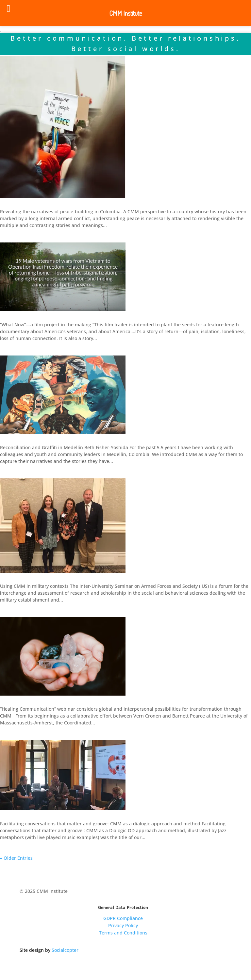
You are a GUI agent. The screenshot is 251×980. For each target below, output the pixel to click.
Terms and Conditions (123, 933)
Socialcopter (65, 950)
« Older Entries (16, 858)
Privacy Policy (123, 925)
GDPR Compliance (123, 918)
